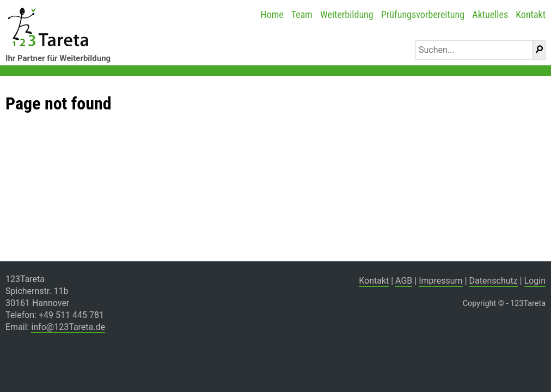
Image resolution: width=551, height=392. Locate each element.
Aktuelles (490, 14)
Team (302, 14)
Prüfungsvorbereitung (423, 14)
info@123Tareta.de (68, 327)
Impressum (441, 281)
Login (535, 281)
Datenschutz (494, 281)
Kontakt (531, 14)
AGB (404, 281)
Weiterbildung (347, 14)
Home (272, 14)
